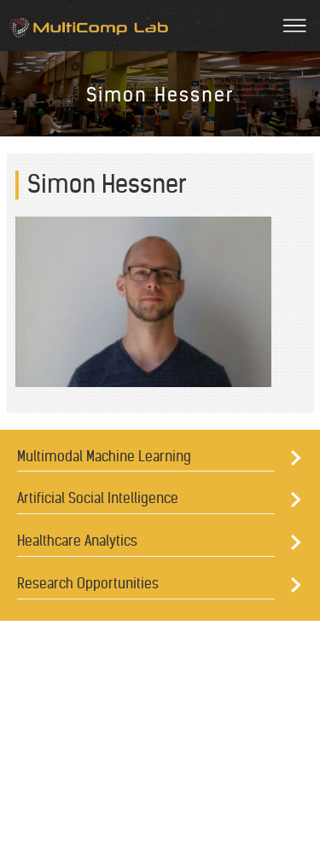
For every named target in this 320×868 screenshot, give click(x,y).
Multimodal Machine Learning (104, 456)
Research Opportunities (88, 583)
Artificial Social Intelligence (98, 498)
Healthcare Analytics (77, 541)
